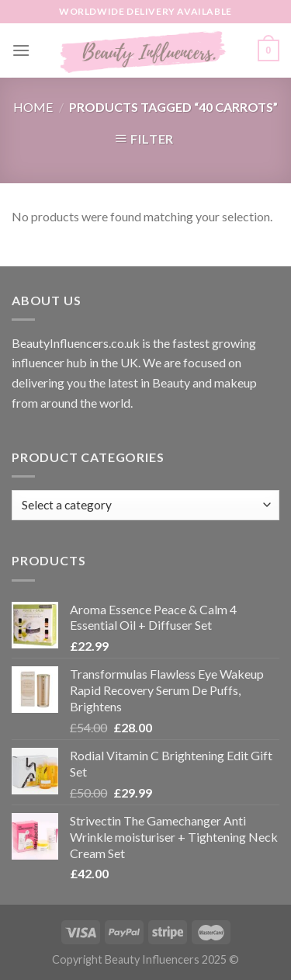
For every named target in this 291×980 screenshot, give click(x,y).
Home (33, 107)
